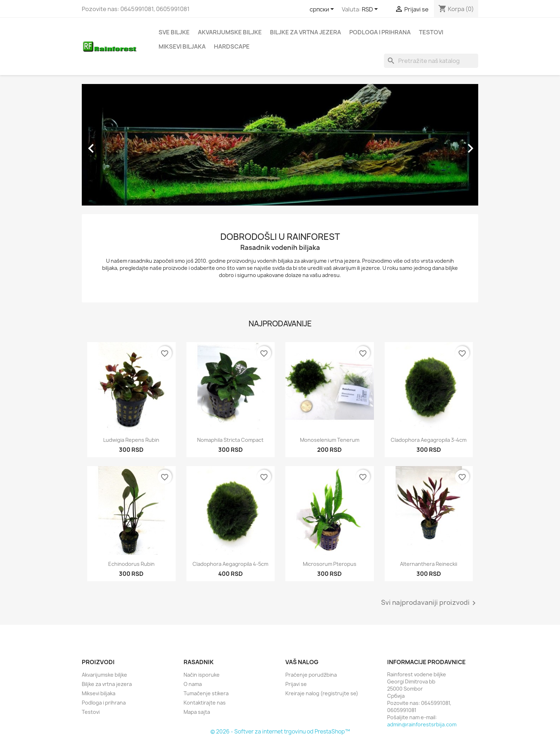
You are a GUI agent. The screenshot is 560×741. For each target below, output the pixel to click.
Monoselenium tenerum (330, 440)
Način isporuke (202, 675)
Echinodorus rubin (131, 564)
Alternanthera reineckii (429, 564)
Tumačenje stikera (206, 693)
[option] (280, 145)
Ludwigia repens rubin (131, 440)
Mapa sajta (197, 712)
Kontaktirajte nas (205, 703)
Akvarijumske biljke (230, 32)
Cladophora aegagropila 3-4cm (429, 440)
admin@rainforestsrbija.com (422, 724)
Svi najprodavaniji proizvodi (430, 603)
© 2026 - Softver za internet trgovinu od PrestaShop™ (280, 732)
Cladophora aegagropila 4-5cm (230, 564)
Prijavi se (296, 684)
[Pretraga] (431, 61)
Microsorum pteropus (330, 564)
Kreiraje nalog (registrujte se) (322, 693)
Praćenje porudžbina (311, 675)
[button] (112, 145)
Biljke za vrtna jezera (306, 32)
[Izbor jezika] (323, 10)
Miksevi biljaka (182, 46)
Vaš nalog (302, 662)
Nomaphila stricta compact (230, 440)
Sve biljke (174, 32)
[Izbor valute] (371, 10)
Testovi (431, 32)
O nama (193, 684)
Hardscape (232, 46)
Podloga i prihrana (380, 32)
